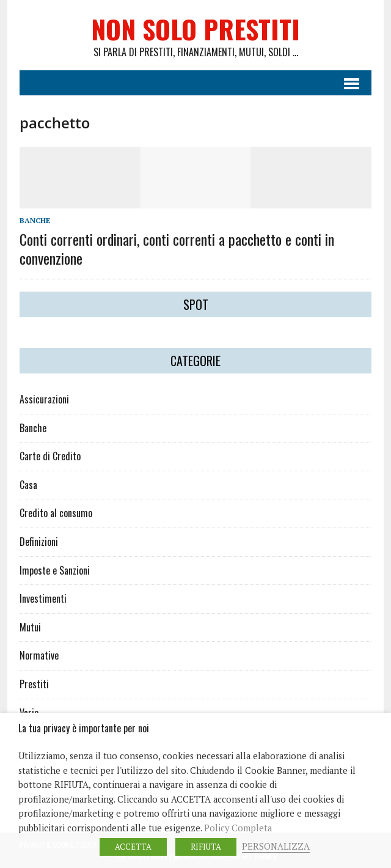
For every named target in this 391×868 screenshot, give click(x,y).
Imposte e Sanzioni (55, 570)
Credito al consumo (56, 513)
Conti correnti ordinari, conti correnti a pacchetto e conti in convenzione (177, 248)
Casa (28, 485)
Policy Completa (238, 828)
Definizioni (39, 542)
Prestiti (34, 684)
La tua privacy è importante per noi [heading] (84, 728)
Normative (39, 655)
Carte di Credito (50, 456)
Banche (35, 220)
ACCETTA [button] (133, 847)
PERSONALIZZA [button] (276, 846)
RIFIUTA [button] (206, 847)
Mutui (30, 627)
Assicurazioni (44, 399)
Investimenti (43, 598)
